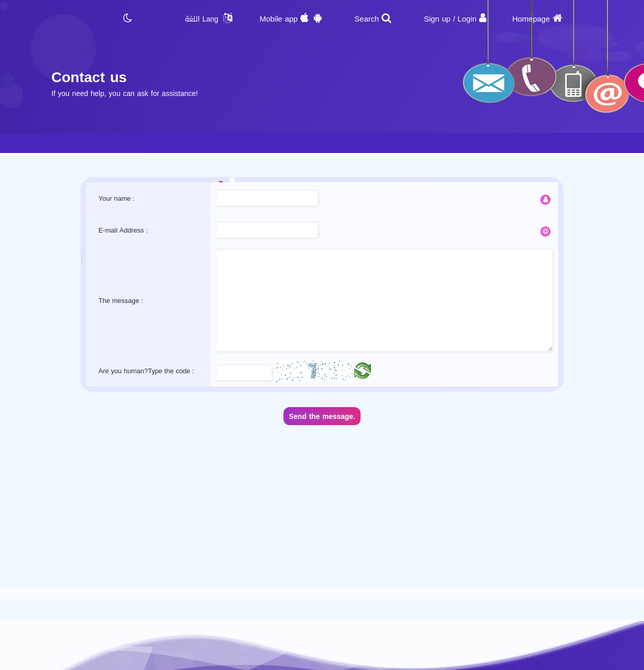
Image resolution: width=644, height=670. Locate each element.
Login (467, 19)
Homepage (531, 19)
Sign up (437, 19)
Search (367, 19)
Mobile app (278, 19)
